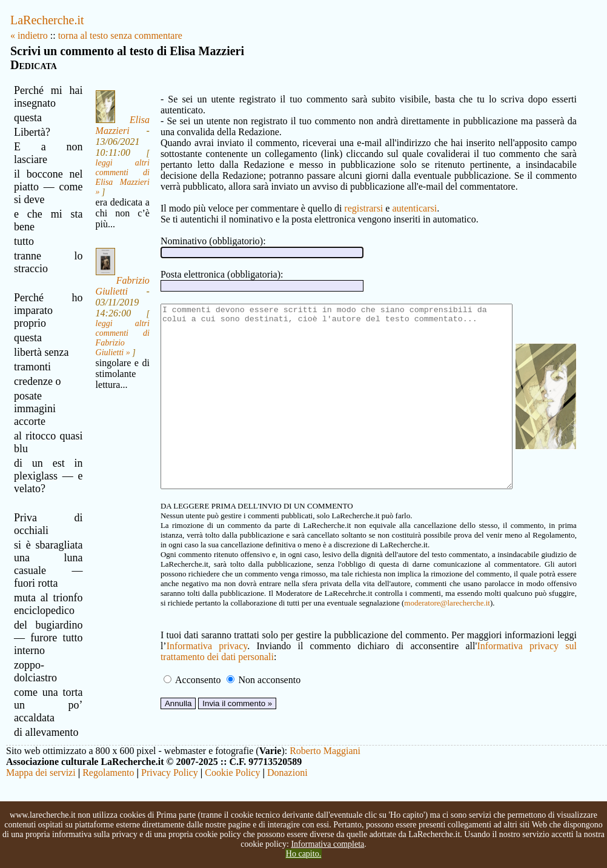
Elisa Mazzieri (109, 125)
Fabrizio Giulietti (109, 297)
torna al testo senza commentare (120, 35)
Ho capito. (303, 854)
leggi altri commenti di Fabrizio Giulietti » (109, 349)
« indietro (29, 35)
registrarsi (345, 197)
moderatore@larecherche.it (231, 628)
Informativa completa (327, 844)
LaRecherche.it (47, 20)
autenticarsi (396, 197)
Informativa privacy (187, 671)
